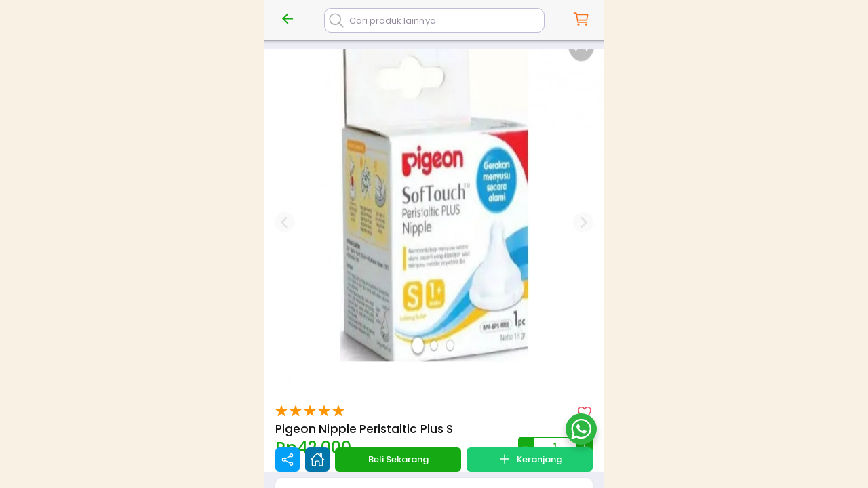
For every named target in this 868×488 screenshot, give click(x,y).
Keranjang (530, 459)
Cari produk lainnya (393, 21)
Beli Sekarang (398, 459)
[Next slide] (583, 222)
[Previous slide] (285, 222)
